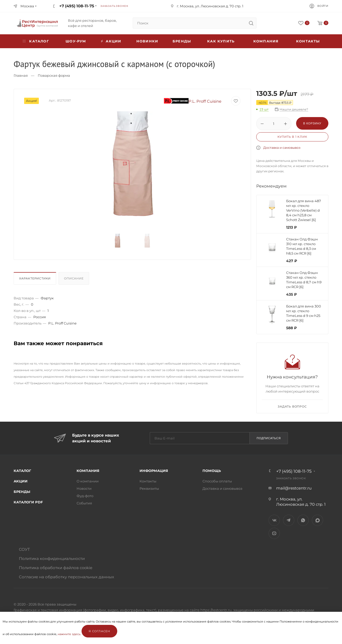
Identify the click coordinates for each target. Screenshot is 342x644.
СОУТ (24, 549)
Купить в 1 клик (292, 137)
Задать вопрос (292, 406)
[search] (251, 23)
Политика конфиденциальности (52, 558)
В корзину (312, 123)
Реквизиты (149, 488)
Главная (21, 75)
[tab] (36, 280)
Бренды (182, 41)
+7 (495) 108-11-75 (77, 6)
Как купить (221, 41)
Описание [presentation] (74, 278)
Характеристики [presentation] (35, 278)
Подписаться (269, 438)
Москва (27, 6)
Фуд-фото (85, 496)
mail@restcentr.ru (294, 488)
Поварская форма (54, 75)
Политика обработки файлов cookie (56, 568)
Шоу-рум (76, 41)
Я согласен (99, 631)
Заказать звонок (114, 6)
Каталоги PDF (28, 502)
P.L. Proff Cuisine (193, 101)
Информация (154, 471)
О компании (88, 481)
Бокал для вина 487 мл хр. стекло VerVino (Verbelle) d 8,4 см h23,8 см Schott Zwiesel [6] (304, 210)
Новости (84, 488)
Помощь (212, 471)
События (84, 503)
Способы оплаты (217, 481)
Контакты (308, 41)
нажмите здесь (69, 634)
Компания (266, 41)
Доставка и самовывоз (282, 148)
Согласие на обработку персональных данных (66, 577)
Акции (21, 481)
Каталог (22, 471)
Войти (323, 6)
